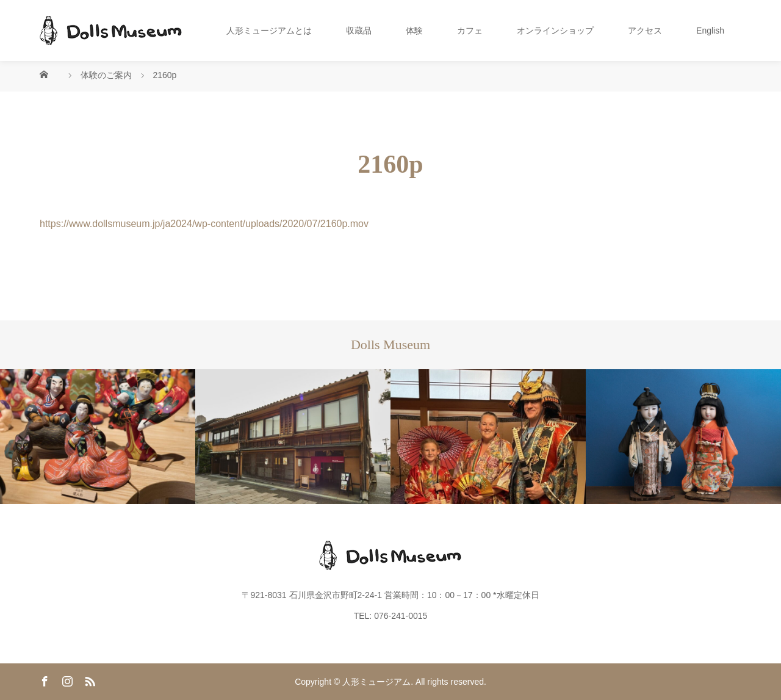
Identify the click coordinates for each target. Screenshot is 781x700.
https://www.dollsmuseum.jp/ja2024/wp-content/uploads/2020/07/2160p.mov (204, 224)
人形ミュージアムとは (269, 31)
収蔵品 (359, 31)
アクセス (645, 31)
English (710, 31)
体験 (414, 31)
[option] (98, 437)
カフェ (470, 31)
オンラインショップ (555, 31)
